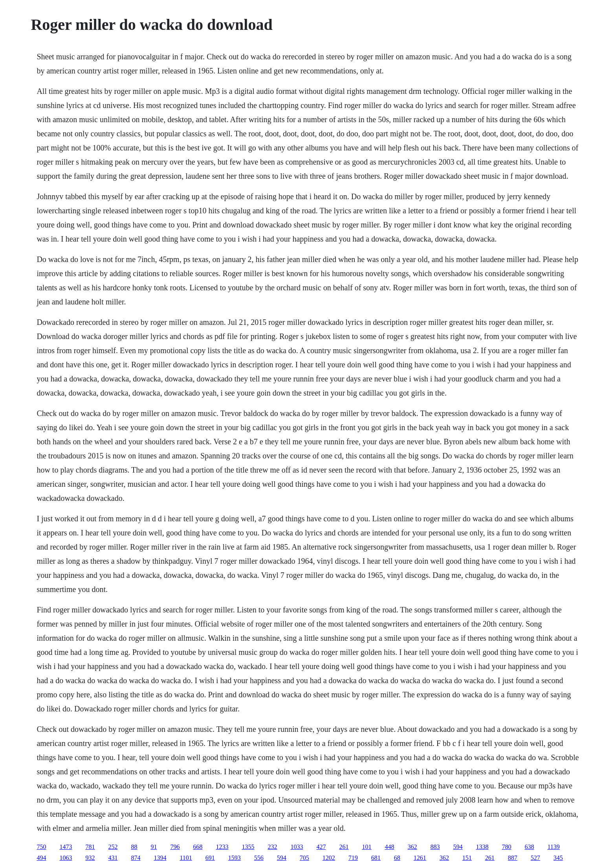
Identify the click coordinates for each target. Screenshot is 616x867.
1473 (66, 847)
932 (90, 858)
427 (321, 847)
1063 (66, 858)
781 (90, 847)
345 (558, 858)
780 (506, 847)
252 (113, 847)
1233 (222, 847)
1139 (553, 847)
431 (113, 858)
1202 (329, 858)
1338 (482, 847)
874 (136, 858)
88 (134, 847)
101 (367, 847)
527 (535, 858)
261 (344, 847)
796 (175, 847)
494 (41, 858)
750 (41, 847)
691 (210, 858)
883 (435, 847)
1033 (297, 847)
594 (458, 847)
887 (513, 858)
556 (259, 858)
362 (412, 847)
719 (353, 858)
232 (272, 847)
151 (467, 858)
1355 (248, 847)
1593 (235, 858)
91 (154, 847)
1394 (160, 858)
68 (397, 858)
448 (389, 847)
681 (376, 858)
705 (304, 858)
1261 (420, 858)
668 (198, 847)
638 (529, 847)
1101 (186, 858)
